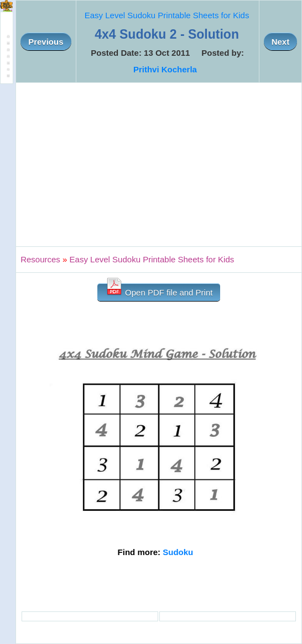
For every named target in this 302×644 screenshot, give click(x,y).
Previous (46, 42)
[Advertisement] (159, 165)
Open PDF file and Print (159, 290)
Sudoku (178, 552)
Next (281, 42)
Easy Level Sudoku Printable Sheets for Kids (167, 15)
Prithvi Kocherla (165, 69)
